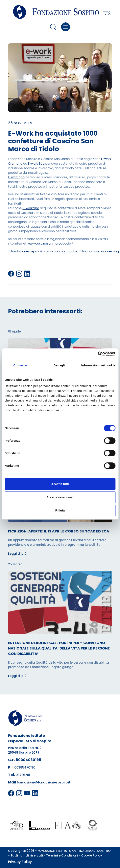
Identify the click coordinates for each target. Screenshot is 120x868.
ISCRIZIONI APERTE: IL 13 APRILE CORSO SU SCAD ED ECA (59, 531)
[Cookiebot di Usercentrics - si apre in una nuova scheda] (98, 354)
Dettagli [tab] (59, 365)
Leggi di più (17, 554)
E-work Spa (36, 164)
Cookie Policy (92, 855)
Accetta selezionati (60, 497)
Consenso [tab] (21, 365)
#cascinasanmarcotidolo (59, 251)
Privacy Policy (20, 862)
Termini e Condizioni (62, 855)
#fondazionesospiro (23, 251)
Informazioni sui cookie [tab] (98, 365)
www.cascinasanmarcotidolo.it (51, 243)
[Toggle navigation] (66, 27)
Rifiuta (60, 510)
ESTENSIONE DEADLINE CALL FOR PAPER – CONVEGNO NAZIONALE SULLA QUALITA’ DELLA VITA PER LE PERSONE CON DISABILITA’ (59, 648)
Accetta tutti (60, 484)
